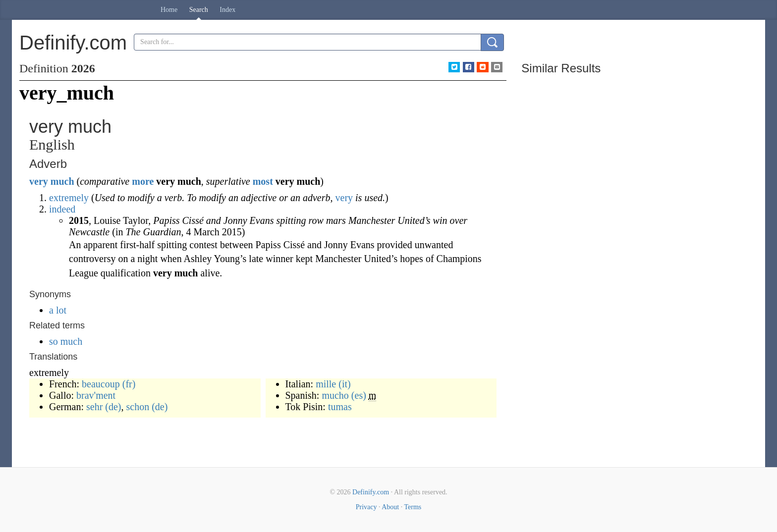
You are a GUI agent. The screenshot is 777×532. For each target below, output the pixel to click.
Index (227, 10)
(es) (359, 395)
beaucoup (101, 384)
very (39, 181)
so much (66, 341)
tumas (340, 407)
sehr (94, 407)
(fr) (129, 384)
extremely (69, 198)
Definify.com (371, 492)
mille (326, 384)
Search (199, 10)
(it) (344, 384)
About (390, 507)
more (143, 181)
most (263, 181)
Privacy (366, 507)
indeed (62, 209)
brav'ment (96, 395)
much (62, 181)
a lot (58, 310)
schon (138, 407)
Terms (413, 507)
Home (169, 10)
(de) (113, 407)
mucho (335, 395)
